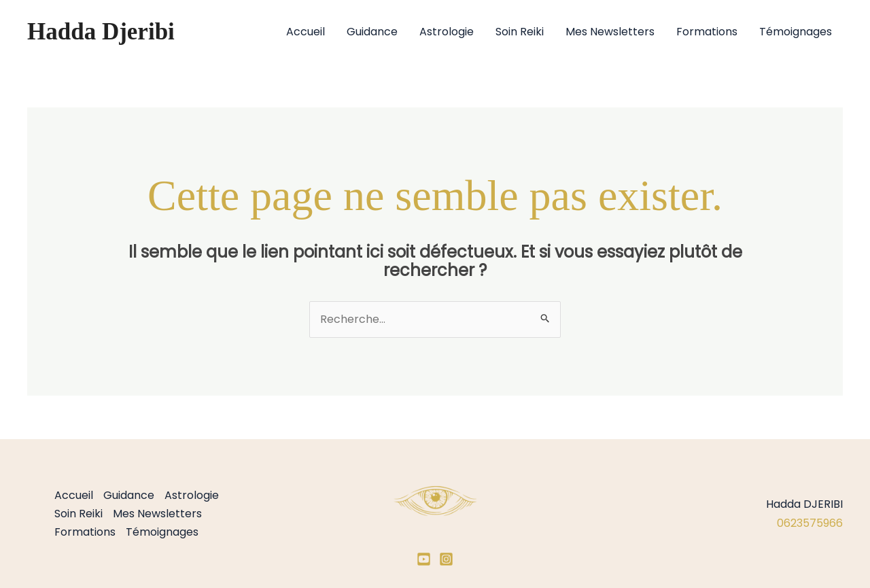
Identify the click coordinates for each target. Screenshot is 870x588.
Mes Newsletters (610, 32)
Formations (707, 32)
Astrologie (447, 32)
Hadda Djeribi (101, 32)
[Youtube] (424, 559)
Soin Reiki (520, 32)
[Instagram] (446, 559)
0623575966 (810, 523)
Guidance (372, 32)
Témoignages (796, 32)
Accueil (306, 32)
